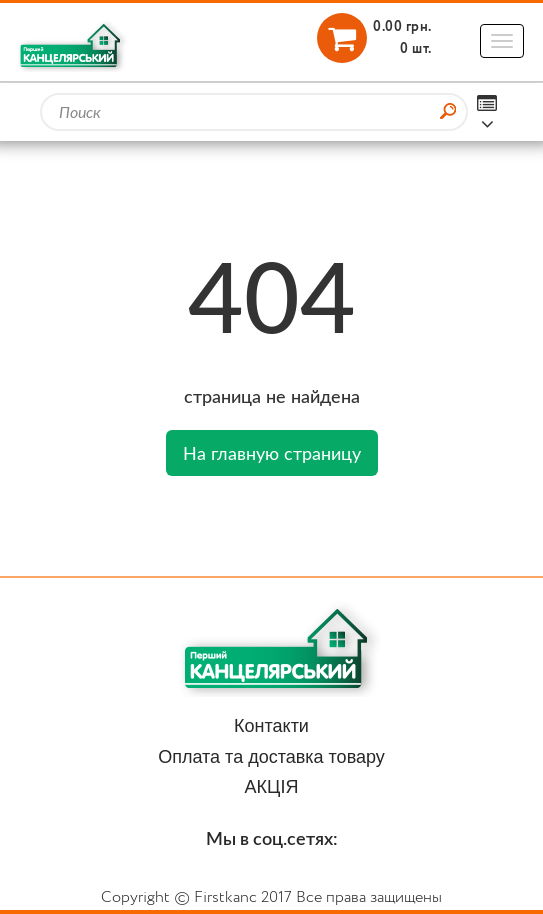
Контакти (271, 726)
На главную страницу (272, 453)
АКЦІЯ (272, 787)
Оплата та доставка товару (271, 757)
